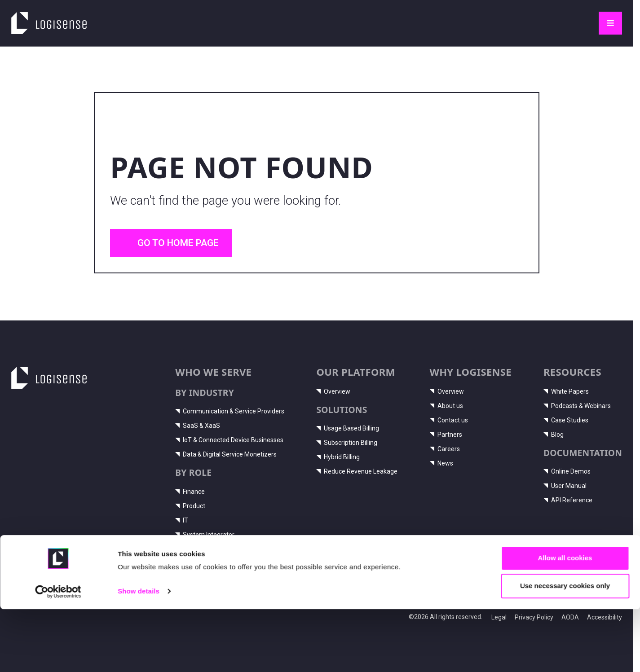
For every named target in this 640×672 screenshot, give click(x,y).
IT (182, 520)
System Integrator (205, 535)
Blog (554, 435)
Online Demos (567, 471)
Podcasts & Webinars (577, 406)
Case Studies (566, 420)
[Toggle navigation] (610, 23)
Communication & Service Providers (230, 411)
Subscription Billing (347, 443)
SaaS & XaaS (198, 426)
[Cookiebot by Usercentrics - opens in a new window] (58, 654)
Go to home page (171, 243)
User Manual (565, 486)
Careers (445, 449)
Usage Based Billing (348, 428)
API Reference (568, 500)
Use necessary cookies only (565, 648)
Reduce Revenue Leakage (357, 471)
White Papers (566, 391)
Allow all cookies (565, 621)
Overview (333, 391)
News (441, 463)
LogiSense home (44, 18)
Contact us (449, 420)
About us (446, 406)
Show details (139, 654)
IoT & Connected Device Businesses (229, 440)
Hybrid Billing (338, 457)
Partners (446, 435)
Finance (190, 492)
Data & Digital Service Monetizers (226, 454)
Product (190, 506)
